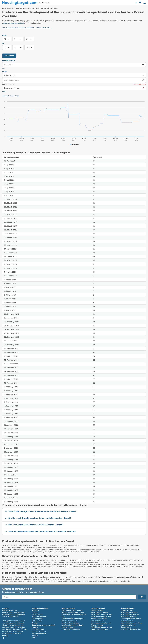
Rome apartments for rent (101, 623)
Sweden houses (97, 610)
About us (35, 610)
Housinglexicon (38, 629)
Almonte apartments (99, 619)
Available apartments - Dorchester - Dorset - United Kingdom (37, 8)
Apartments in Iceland (100, 629)
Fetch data (9, 56)
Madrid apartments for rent (102, 627)
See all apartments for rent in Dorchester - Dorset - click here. (26, 28)
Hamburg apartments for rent (73, 612)
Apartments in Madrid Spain (72, 625)
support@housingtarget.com (13, 23)
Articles (35, 623)
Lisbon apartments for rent (131, 619)
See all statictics (8, 8)
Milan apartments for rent (101, 616)
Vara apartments (98, 621)
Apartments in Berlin (129, 616)
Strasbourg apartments (71, 629)
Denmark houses (68, 627)
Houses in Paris (127, 610)
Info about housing (39, 633)
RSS (34, 637)
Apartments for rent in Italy (102, 614)
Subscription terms (39, 616)
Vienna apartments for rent (72, 610)
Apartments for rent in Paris (131, 623)
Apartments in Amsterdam (131, 629)
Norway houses (97, 625)
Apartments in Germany (130, 614)
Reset (4, 68)
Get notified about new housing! (136, 3)
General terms (37, 614)
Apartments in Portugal (70, 623)
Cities (5, 72)
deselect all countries (11, 96)
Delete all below (140, 84)
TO (3, 44)
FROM (4, 35)
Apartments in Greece (100, 612)
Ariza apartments (127, 621)
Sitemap (35, 635)
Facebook (4, 638)
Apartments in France (129, 612)
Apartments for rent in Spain (73, 619)
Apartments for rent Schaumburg (128, 626)
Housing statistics (39, 631)
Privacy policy (37, 619)
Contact (35, 612)
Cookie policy (37, 621)
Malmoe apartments (69, 621)
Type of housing (9, 61)
